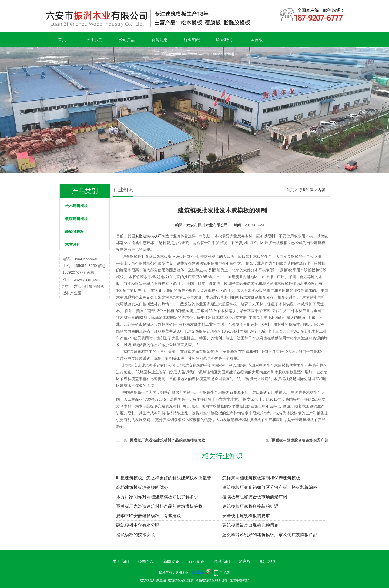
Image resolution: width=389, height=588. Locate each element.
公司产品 (127, 40)
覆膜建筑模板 (76, 219)
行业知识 (192, 40)
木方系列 (73, 245)
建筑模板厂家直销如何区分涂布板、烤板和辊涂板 (270, 487)
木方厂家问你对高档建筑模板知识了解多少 (157, 497)
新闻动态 (159, 40)
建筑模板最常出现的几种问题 (250, 525)
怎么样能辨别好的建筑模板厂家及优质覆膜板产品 (270, 535)
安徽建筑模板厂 (148, 236)
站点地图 (268, 561)
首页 (62, 40)
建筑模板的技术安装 (136, 535)
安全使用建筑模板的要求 (246, 516)
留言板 (257, 40)
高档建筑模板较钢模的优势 (142, 487)
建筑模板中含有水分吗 (138, 525)
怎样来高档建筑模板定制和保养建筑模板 (261, 478)
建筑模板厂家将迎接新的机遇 (250, 506)
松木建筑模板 (76, 206)
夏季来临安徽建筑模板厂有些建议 (149, 516)
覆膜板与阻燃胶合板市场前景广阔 (300, 440)
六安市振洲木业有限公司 (207, 225)
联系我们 (224, 40)
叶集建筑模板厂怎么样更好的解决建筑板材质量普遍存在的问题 (168, 478)
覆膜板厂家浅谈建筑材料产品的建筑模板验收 (167, 440)
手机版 (225, 573)
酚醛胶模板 (75, 232)
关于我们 (95, 40)
